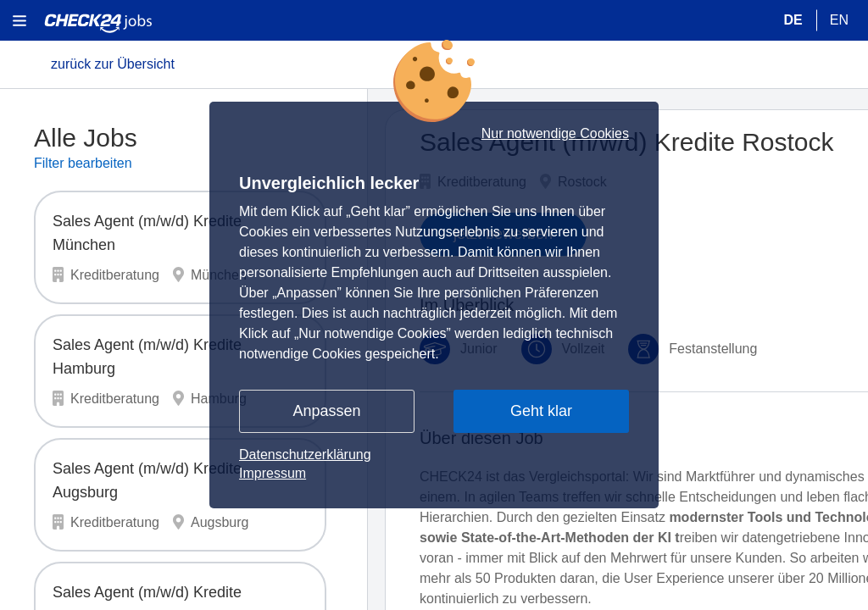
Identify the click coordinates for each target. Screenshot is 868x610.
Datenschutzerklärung (305, 455)
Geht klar (541, 411)
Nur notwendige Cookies (555, 134)
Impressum (273, 473)
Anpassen (326, 411)
